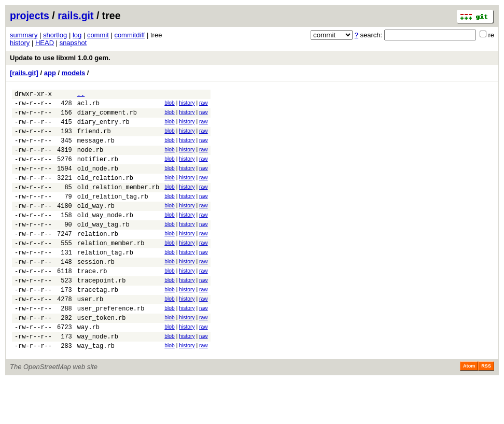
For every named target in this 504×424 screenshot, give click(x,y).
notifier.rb (98, 171)
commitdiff (129, 35)
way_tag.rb (96, 389)
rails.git (75, 16)
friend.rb (94, 139)
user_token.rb (102, 356)
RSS (486, 409)
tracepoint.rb (102, 313)
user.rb (90, 335)
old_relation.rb (105, 193)
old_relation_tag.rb (113, 215)
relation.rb (98, 258)
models (74, 73)
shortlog (55, 35)
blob (170, 104)
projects (30, 16)
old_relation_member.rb (118, 204)
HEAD (45, 43)
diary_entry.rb (103, 128)
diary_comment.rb (107, 117)
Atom (469, 409)
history (20, 43)
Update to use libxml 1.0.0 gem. (60, 58)
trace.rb (92, 302)
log (77, 35)
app (50, 73)
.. (81, 95)
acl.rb (88, 106)
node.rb (90, 160)
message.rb (96, 150)
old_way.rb (96, 226)
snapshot (73, 43)
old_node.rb (98, 182)
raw (204, 104)
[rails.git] (24, 73)
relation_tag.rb (105, 280)
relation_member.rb (111, 269)
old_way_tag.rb (103, 248)
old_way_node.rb (105, 237)
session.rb (96, 291)
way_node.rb (98, 378)
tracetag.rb (98, 324)
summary (24, 35)
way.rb (88, 367)
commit (98, 35)
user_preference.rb (111, 345)
